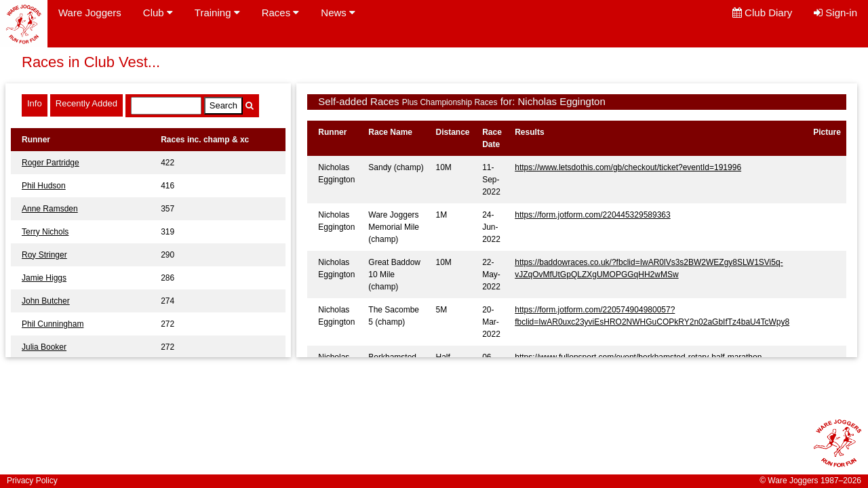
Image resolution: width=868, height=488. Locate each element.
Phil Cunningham (53, 324)
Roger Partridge (51, 163)
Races (281, 13)
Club (158, 13)
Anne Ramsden (50, 209)
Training (217, 13)
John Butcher (46, 301)
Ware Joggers (90, 13)
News (338, 13)
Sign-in (835, 13)
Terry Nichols (45, 232)
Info (35, 103)
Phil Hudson (44, 186)
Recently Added (86, 103)
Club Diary (762, 13)
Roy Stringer (44, 255)
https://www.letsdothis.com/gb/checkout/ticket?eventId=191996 (628, 167)
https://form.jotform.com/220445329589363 (592, 215)
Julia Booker (44, 347)
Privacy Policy (32, 481)
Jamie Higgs (44, 278)
